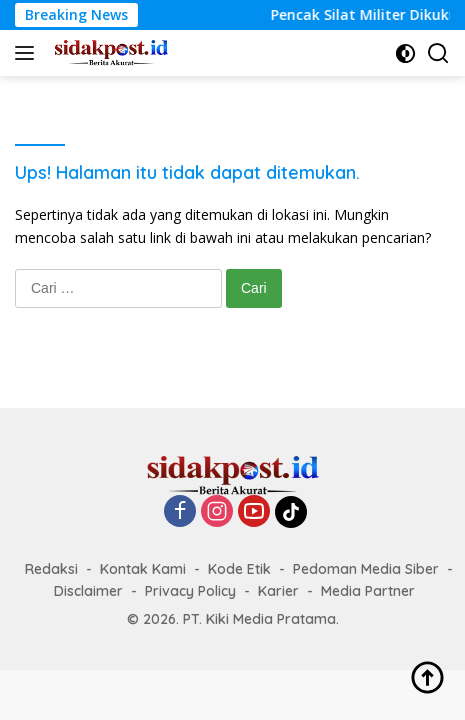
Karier (278, 591)
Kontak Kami (143, 569)
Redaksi (51, 569)
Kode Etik (239, 569)
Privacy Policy (190, 591)
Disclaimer (88, 591)
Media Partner (368, 591)
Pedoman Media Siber (366, 569)
